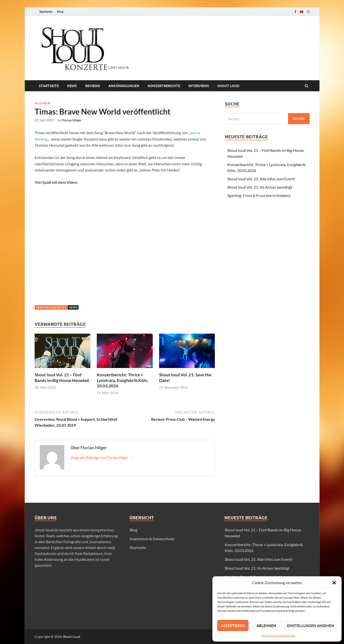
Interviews (199, 86)
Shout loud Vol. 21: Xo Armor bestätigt (260, 187)
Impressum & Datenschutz (278, 636)
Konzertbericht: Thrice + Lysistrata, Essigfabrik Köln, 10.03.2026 (123, 380)
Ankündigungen (124, 86)
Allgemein (42, 103)
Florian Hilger (72, 120)
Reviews (93, 86)
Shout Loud (71, 637)
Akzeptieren (233, 626)
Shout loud (228, 86)
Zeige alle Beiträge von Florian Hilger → (102, 457)
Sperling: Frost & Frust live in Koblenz (259, 195)
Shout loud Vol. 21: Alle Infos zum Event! (261, 179)
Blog (60, 12)
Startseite (46, 12)
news (73, 307)
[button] (334, 583)
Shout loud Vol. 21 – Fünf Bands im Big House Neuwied (62, 377)
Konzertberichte (164, 86)
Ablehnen (266, 626)
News (72, 86)
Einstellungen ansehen (310, 626)
